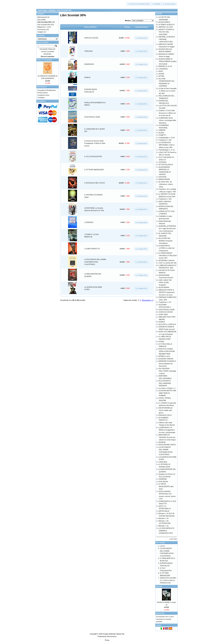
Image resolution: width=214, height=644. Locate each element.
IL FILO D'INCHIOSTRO (93, 156)
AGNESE (162, 442)
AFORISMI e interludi (167, 260)
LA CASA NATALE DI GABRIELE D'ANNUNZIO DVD (167, 531)
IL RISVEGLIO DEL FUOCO (95, 183)
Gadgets (40, 32)
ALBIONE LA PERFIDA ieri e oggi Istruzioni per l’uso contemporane (167, 228)
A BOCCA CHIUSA (91, 38)
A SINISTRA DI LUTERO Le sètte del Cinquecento (167, 248)
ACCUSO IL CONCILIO (167, 324)
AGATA (162, 74)
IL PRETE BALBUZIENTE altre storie (166, 486)
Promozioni (41, 29)
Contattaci (41, 98)
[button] (139, 4)
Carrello (159, 14)
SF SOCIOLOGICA (166, 165)
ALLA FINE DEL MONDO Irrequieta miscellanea (166, 241)
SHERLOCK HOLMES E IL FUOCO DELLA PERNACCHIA (168, 580)
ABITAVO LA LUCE (166, 27)
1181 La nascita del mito (168, 263)
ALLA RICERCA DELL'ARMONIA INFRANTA (165, 383)
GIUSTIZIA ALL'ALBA (92, 117)
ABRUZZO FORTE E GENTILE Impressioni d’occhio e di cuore (167, 292)
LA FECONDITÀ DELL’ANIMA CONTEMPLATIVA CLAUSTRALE (95, 262)
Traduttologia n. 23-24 (167, 138)
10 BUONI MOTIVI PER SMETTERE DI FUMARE (168, 393)
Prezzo (127, 27)
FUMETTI (162, 135)
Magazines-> (42, 27)
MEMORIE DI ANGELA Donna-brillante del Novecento (167, 364)
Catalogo (52, 10)
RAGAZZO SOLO (165, 415)
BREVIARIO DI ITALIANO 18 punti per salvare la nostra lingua (167, 437)
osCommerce (112, 636)
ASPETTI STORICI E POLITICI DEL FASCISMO (167, 32)
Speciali (159, 586)
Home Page (42, 10)
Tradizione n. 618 (165, 199)
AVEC (161, 71)
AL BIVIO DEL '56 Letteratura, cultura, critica (166, 184)
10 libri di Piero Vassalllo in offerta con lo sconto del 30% (168, 91)
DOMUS (87, 77)
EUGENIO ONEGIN (166, 359)
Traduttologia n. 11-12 (167, 150)
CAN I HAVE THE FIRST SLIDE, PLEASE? (165, 283)
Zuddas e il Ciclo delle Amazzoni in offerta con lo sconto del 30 (167, 113)
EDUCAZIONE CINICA (167, 445)
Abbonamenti (42, 17)
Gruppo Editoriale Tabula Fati (114, 634)
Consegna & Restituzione (47, 90)
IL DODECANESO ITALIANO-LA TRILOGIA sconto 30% (168, 255)
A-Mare (162, 341)
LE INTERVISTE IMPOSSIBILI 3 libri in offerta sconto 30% (167, 145)
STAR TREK (163, 314)
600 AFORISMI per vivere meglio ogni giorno (166, 410)
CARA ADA (88, 51)
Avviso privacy (43, 93)
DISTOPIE (163, 177)
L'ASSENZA (89, 222)
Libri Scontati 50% (44, 25)
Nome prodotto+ (90, 27)
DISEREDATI (89, 64)
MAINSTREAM (164, 179)
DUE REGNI (163, 482)
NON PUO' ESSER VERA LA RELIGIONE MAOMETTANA (167, 351)
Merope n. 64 (164, 518)
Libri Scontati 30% (64, 10)
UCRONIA (163, 162)
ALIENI (161, 133)
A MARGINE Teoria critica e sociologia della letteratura (167, 120)
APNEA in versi (164, 356)
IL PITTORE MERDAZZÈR (94, 170)
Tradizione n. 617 (165, 302)
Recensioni (160, 613)
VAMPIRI (162, 130)
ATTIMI (161, 76)
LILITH (162, 546)
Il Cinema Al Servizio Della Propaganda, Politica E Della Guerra (95, 143)
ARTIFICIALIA (164, 511)
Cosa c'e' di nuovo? (45, 60)
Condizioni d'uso (43, 95)
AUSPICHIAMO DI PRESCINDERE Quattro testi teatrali (168, 61)
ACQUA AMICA (165, 22)
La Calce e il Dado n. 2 (167, 388)
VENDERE (163, 479)
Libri (39, 20)
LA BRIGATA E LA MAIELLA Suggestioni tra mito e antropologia (167, 430)
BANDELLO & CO (165, 66)
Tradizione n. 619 (165, 140)
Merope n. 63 (164, 526)
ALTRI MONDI (164, 287)
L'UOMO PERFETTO (92, 249)
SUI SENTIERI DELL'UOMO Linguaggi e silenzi (167, 371)
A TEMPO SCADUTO (167, 25)
